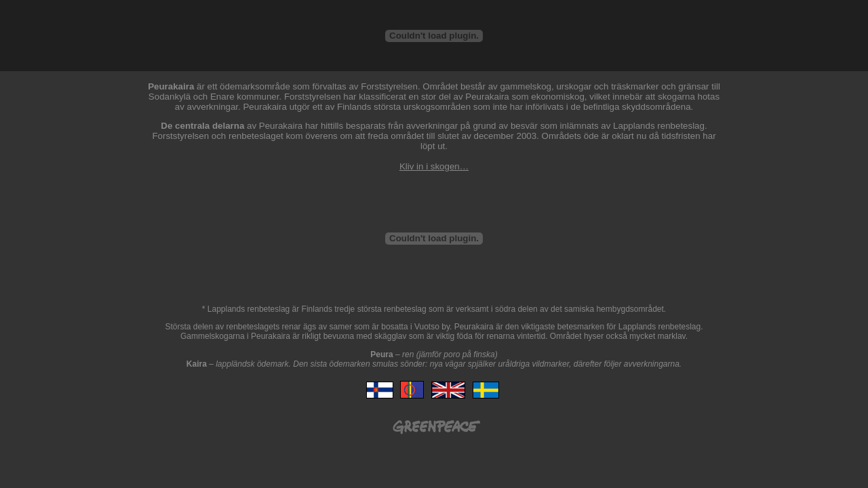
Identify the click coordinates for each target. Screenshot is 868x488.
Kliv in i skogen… (434, 166)
